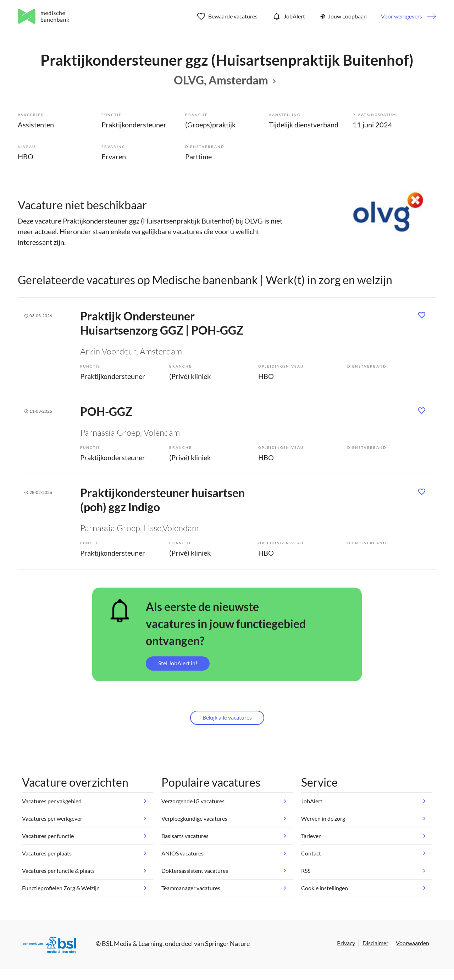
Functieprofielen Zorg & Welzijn (61, 888)
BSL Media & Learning (132, 943)
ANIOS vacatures (182, 853)
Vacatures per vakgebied (52, 801)
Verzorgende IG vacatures (193, 801)
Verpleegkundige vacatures (194, 818)
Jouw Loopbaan (343, 16)
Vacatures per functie (48, 836)
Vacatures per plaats (47, 853)
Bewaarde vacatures (228, 16)
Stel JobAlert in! (178, 663)
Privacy (346, 943)
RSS (306, 871)
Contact (311, 853)
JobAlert (288, 16)
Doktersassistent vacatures (195, 871)
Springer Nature (227, 943)
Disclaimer (375, 943)
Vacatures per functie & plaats (58, 871)
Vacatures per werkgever (52, 818)
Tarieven (311, 836)
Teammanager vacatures (191, 888)
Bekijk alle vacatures (227, 717)
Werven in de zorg (323, 818)
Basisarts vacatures (185, 836)
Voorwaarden (413, 943)
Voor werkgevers (402, 16)
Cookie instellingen (325, 888)
